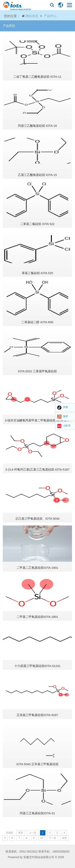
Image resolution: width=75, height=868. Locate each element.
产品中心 (50, 16)
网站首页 (32, 16)
